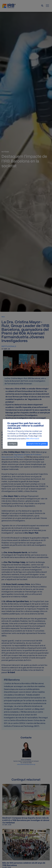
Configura (12, 444)
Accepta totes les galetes (37, 444)
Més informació (33, 439)
